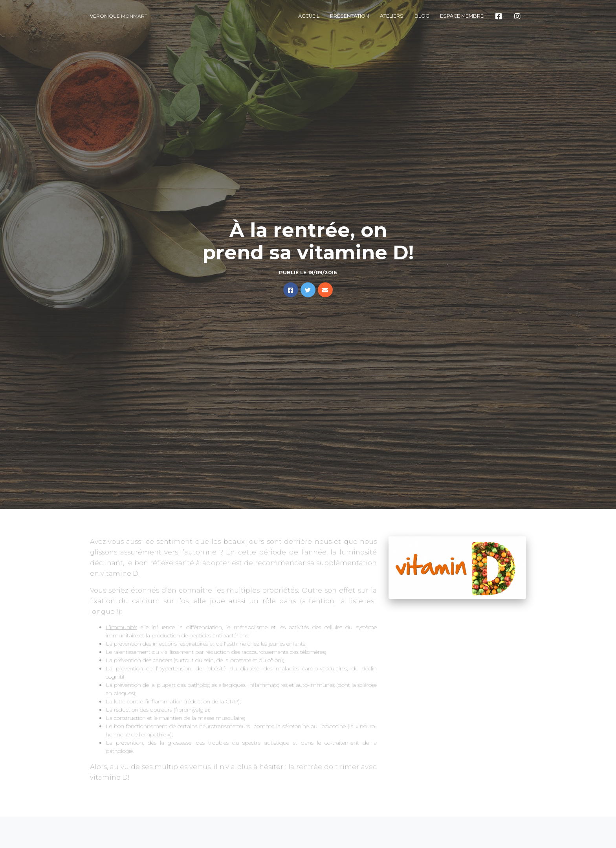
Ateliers (392, 16)
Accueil (309, 16)
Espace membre (462, 16)
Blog (422, 16)
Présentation (350, 16)
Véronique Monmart (119, 16)
